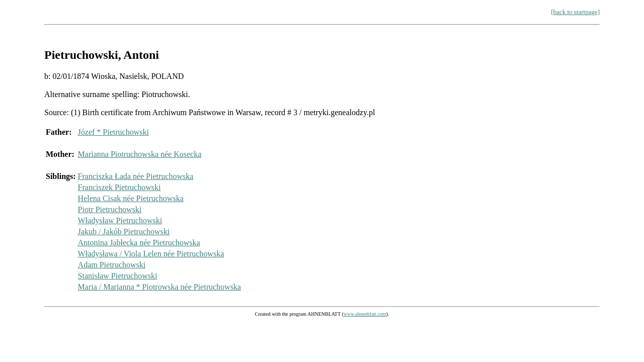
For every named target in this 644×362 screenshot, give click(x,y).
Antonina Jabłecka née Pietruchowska (139, 243)
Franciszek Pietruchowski (119, 187)
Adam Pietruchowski (112, 265)
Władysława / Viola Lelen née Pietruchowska (151, 254)
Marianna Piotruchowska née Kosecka (140, 154)
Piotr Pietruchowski (110, 209)
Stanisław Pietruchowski (118, 276)
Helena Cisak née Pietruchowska (131, 198)
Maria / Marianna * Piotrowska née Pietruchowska (159, 287)
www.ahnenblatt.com (365, 314)
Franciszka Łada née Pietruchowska (136, 176)
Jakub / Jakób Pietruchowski (124, 232)
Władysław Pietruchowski (120, 220)
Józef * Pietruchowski (113, 132)
